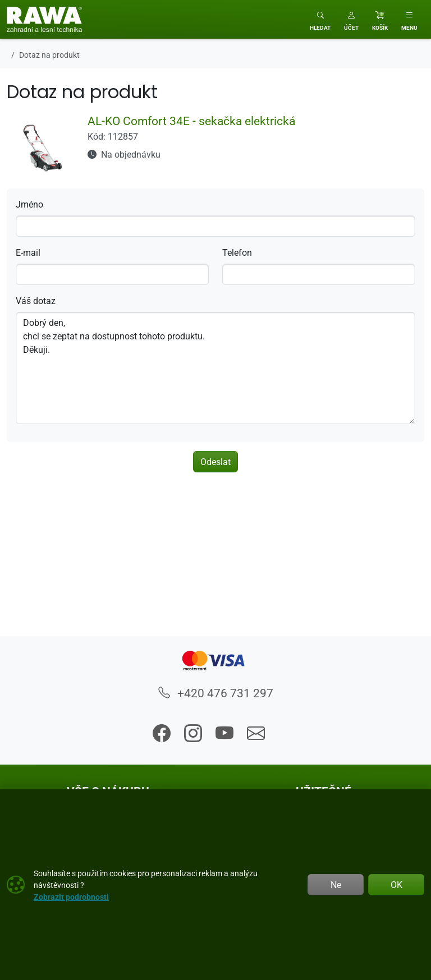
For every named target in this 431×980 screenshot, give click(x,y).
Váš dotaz (36, 301)
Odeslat (215, 462)
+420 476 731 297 (216, 693)
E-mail (28, 252)
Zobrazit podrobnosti (71, 897)
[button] (351, 19)
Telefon (237, 252)
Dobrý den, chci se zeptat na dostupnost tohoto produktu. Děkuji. (215, 368)
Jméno (29, 204)
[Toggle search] (320, 19)
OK (396, 885)
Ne (336, 885)
